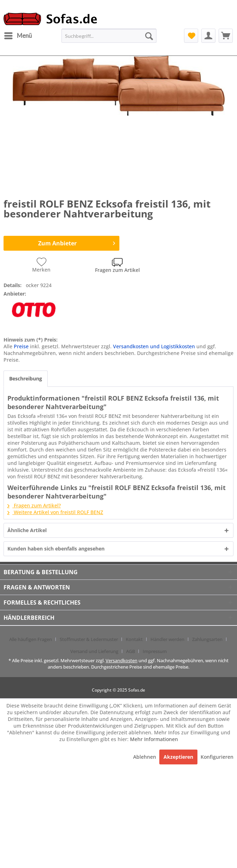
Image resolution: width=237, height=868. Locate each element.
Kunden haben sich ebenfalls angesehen (56, 549)
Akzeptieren (178, 757)
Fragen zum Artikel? (34, 505)
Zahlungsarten (207, 639)
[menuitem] (18, 36)
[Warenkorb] (226, 36)
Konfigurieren (217, 757)
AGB (131, 651)
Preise (21, 346)
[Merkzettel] (191, 36)
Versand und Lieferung (94, 651)
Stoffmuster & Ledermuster (89, 639)
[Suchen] (149, 36)
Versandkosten (122, 660)
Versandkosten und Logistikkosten (154, 346)
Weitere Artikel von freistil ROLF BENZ (55, 512)
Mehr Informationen (154, 739)
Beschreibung (26, 378)
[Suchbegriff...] (109, 36)
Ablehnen (145, 757)
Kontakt (134, 639)
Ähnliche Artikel (27, 530)
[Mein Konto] (208, 36)
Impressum (155, 651)
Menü (18, 35)
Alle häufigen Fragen (31, 639)
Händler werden (167, 639)
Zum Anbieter (77, 242)
